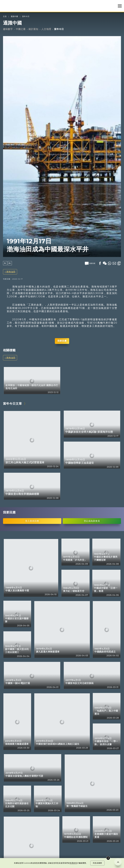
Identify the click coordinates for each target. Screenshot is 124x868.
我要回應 (62, 341)
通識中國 (14, 16)
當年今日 (26, 16)
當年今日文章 (12, 403)
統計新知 (33, 29)
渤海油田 (11, 272)
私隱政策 (73, 863)
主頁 (5, 16)
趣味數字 (8, 29)
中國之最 (21, 29)
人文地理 (46, 29)
